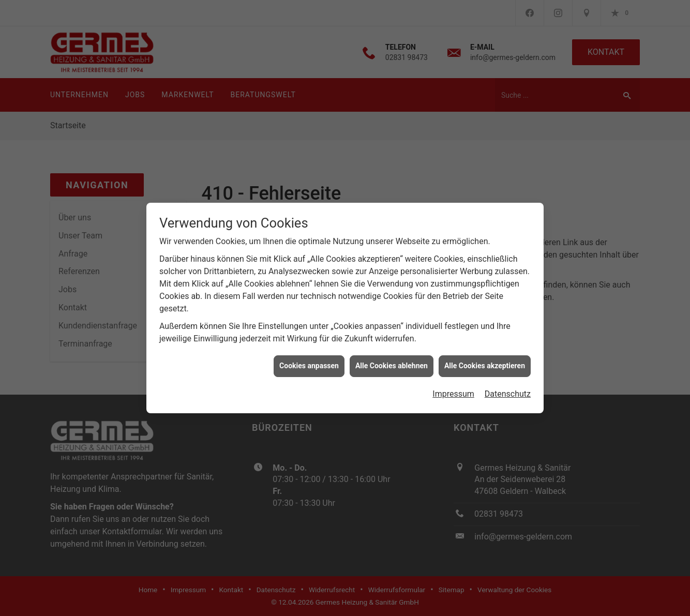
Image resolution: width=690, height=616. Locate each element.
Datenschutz (508, 391)
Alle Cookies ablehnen (392, 363)
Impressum (453, 391)
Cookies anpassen (309, 363)
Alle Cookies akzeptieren (485, 363)
